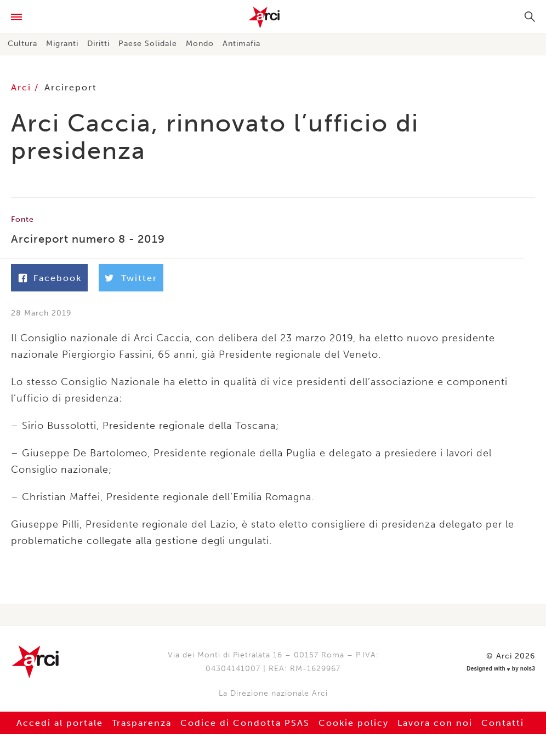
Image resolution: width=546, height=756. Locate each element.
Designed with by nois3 (501, 669)
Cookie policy (354, 723)
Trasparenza (142, 723)
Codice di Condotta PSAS (245, 723)
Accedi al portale (60, 723)
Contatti (503, 723)
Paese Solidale (148, 44)
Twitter (139, 278)
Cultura (22, 44)
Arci (273, 18)
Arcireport (71, 87)
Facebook (58, 278)
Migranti (62, 44)
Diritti (98, 44)
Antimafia (241, 44)
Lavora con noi (435, 723)
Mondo (200, 44)
